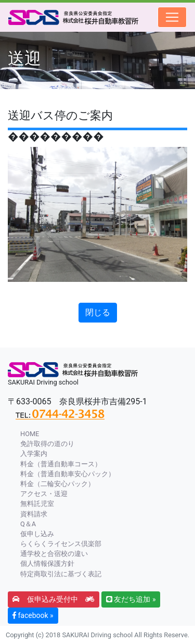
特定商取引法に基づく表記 (61, 574)
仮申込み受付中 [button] (54, 599)
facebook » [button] (33, 615)
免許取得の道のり (47, 444)
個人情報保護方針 (47, 563)
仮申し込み (37, 534)
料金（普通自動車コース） (61, 464)
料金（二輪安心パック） (57, 484)
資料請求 (34, 514)
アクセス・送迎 (44, 494)
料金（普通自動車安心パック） (68, 474)
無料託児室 (37, 504)
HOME (30, 434)
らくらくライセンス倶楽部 (61, 544)
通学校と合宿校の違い (54, 554)
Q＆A (28, 524)
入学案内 (34, 454)
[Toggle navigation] (172, 17)
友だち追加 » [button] (131, 599)
